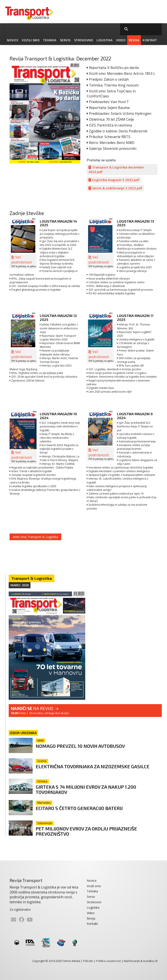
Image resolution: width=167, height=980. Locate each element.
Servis (65, 40)
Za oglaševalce (20, 909)
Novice (13, 40)
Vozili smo (31, 40)
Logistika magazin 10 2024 (58, 416)
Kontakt (150, 40)
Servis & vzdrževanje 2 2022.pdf (115, 188)
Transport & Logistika (32, 578)
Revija (134, 40)
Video (121, 40)
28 (156, 960)
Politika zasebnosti (108, 960)
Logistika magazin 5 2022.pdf (114, 180)
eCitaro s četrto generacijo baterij (80, 808)
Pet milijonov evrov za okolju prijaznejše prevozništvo (88, 831)
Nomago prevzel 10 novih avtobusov (81, 746)
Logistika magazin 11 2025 (135, 317)
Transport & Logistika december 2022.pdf (116, 169)
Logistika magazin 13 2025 (135, 223)
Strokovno (84, 40)
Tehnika (50, 40)
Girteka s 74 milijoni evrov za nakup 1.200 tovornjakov (87, 789)
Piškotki (88, 960)
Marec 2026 (20, 585)
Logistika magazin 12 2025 (58, 317)
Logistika (105, 40)
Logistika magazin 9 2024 (135, 416)
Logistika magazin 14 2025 (58, 223)
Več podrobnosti (24, 261)
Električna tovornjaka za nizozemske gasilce (93, 766)
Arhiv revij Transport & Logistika (35, 537)
